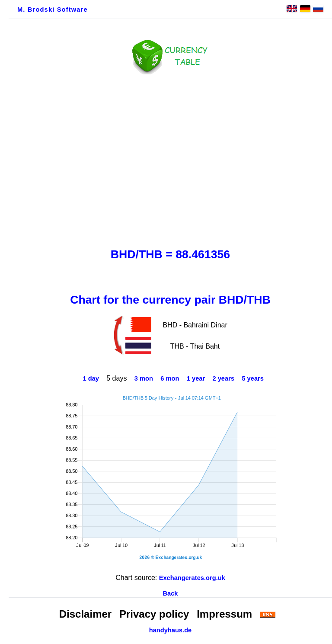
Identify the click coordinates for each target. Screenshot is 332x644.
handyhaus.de (171, 630)
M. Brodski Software (53, 10)
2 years (224, 378)
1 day (91, 378)
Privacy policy (154, 614)
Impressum (224, 614)
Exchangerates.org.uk (192, 578)
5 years (253, 378)
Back (170, 593)
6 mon (170, 378)
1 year (196, 378)
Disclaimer (85, 614)
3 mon (144, 378)
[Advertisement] (170, 159)
